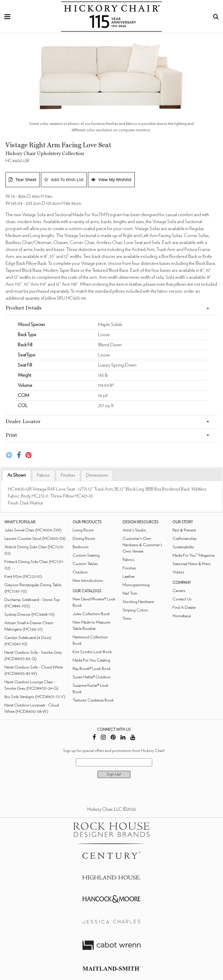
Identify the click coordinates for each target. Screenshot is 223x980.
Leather (129, 576)
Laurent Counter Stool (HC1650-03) (35, 539)
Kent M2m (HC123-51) (23, 576)
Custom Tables (85, 564)
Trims (127, 619)
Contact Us (182, 599)
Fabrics (43, 475)
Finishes (68, 475)
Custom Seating (86, 555)
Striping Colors (135, 610)
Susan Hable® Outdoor (92, 677)
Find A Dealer (184, 608)
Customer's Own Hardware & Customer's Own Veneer (142, 545)
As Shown (17, 475)
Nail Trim (130, 593)
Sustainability (183, 547)
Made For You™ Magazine (194, 555)
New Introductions (88, 581)
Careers (179, 591)
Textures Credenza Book (93, 700)
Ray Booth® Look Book (92, 669)
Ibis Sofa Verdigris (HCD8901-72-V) (35, 697)
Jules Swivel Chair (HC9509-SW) (33, 530)
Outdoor (80, 572)
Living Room (83, 530)
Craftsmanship (185, 539)
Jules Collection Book (91, 614)
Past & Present (184, 530)
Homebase (182, 616)
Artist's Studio (134, 530)
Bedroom (81, 547)
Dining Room (84, 539)
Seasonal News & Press (192, 564)
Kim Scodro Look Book (92, 652)
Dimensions (97, 475)
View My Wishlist (111, 179)
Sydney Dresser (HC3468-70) (29, 614)
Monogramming (136, 585)
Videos (178, 572)
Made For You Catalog (91, 660)
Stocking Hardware (138, 602)
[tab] (17, 475)
